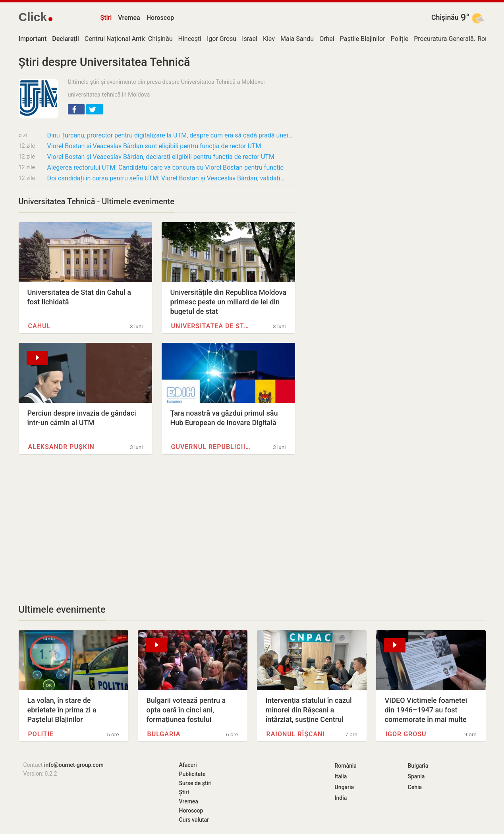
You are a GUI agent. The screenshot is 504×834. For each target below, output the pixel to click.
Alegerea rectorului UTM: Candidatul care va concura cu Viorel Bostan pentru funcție (166, 167)
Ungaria (345, 787)
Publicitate (192, 774)
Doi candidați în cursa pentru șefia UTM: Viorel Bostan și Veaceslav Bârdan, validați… (166, 178)
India (341, 798)
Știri (106, 18)
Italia (341, 776)
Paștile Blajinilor (363, 39)
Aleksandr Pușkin (61, 447)
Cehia (415, 787)
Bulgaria (164, 734)
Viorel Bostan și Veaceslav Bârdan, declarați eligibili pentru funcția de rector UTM (161, 157)
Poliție (400, 39)
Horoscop (160, 18)
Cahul (40, 326)
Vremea (129, 18)
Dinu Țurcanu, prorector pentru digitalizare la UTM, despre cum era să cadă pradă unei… (170, 135)
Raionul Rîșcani (296, 734)
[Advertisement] (157, 529)
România (346, 766)
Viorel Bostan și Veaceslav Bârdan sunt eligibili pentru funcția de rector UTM (154, 146)
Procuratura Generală (444, 39)
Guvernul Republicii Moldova (211, 447)
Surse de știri (195, 783)
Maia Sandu (297, 39)
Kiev (269, 39)
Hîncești (189, 39)
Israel (250, 39)
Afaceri (188, 765)
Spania (416, 776)
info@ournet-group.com (74, 765)
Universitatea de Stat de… (211, 326)
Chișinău (445, 17)
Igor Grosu (222, 39)
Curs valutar (194, 820)
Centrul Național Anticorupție (126, 39)
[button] (76, 109)
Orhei (327, 39)
